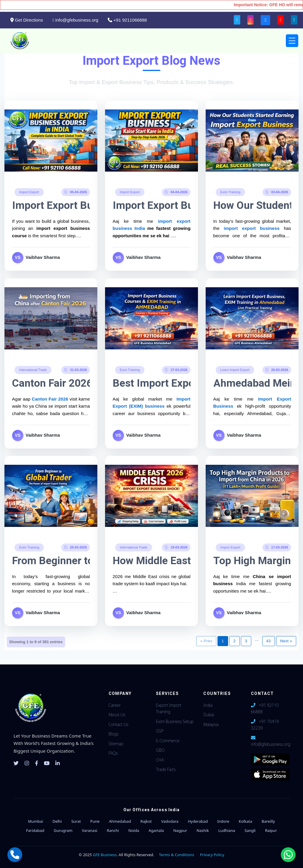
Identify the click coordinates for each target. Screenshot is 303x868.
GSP (160, 731)
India (208, 705)
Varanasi (90, 830)
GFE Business (105, 855)
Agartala (156, 830)
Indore (223, 821)
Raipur (271, 830)
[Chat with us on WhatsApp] (288, 855)
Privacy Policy (212, 855)
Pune (95, 821)
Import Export (29, 192)
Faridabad (35, 830)
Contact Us (119, 724)
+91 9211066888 (127, 20)
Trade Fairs (166, 769)
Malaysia (211, 724)
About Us (117, 715)
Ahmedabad (120, 821)
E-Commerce (168, 741)
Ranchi (113, 830)
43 (269, 641)
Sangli (250, 830)
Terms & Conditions (177, 855)
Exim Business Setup (175, 721)
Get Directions (27, 20)
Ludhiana (227, 830)
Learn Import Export (235, 370)
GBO (160, 750)
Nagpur (180, 830)
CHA (160, 760)
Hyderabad (198, 821)
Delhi (57, 821)
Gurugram (63, 830)
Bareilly (268, 821)
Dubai (209, 715)
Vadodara (170, 821)
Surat (76, 821)
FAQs (113, 753)
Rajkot (146, 821)
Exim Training (230, 192)
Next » (286, 641)
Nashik (203, 830)
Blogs (114, 734)
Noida (134, 830)
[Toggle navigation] (292, 41)
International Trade (33, 370)
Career (115, 705)
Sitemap (116, 744)
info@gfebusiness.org (75, 20)
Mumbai (36, 821)
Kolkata (246, 821)
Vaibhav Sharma (43, 257)
